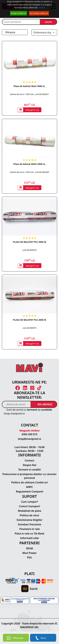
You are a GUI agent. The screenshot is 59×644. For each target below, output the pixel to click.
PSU (29, 557)
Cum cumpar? (29, 502)
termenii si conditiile (39, 410)
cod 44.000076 (29, 250)
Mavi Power (29, 553)
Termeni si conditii (29, 470)
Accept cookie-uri (19, 13)
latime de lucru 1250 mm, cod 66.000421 (29, 94)
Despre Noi (29, 465)
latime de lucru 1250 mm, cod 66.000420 (29, 172)
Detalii (42, 8)
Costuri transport (29, 506)
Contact (29, 460)
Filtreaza (10, 32)
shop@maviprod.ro (30, 439)
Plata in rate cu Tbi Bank (29, 534)
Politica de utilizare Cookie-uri (29, 482)
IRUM (29, 548)
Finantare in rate (30, 529)
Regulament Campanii (29, 492)
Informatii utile (29, 538)
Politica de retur (29, 515)
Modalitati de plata (30, 511)
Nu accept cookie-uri (39, 13)
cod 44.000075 (29, 328)
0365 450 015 (30, 434)
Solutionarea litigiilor (30, 520)
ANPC (30, 487)
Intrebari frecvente (30, 524)
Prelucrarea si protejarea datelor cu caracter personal (30, 476)
